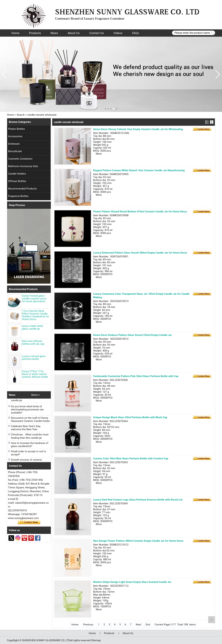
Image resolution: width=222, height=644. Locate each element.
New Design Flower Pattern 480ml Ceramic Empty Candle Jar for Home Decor (138, 541)
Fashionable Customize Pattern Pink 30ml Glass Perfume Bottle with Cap (136, 376)
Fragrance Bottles (18, 196)
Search (21, 115)
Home (15, 33)
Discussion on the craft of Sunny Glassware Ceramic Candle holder (30, 420)
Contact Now (29, 522)
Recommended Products (22, 189)
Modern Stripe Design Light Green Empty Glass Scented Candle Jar (132, 582)
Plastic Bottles (16, 129)
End (148, 625)
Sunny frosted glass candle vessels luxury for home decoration (34, 299)
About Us (74, 33)
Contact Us (97, 33)
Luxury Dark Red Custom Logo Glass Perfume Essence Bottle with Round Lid (138, 500)
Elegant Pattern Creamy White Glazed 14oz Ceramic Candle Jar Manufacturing (139, 170)
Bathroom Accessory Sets (23, 166)
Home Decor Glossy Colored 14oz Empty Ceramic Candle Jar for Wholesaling (138, 129)
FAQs (136, 33)
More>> (36, 395)
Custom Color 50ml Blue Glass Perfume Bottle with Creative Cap (131, 459)
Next (138, 625)
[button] (105, 109)
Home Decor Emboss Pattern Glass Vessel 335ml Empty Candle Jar (132, 335)
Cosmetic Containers (20, 159)
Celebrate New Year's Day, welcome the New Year (26, 429)
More (99, 154)
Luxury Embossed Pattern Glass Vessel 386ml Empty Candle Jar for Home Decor (140, 253)
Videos (118, 33)
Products (35, 33)
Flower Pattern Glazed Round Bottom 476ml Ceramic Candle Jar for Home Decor (140, 212)
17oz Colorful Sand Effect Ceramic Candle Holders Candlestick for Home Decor (35, 315)
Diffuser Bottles (17, 181)
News (54, 33)
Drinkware (14, 144)
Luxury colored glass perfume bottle (34, 358)
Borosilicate (15, 151)
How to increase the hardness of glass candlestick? (30, 445)
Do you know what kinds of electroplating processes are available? (27, 410)
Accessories (15, 136)
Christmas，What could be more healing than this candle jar (30, 437)
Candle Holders (17, 174)
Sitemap (96, 640)
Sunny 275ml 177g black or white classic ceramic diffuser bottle (35, 374)
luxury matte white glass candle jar (33, 327)
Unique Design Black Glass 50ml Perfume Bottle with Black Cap (130, 417)
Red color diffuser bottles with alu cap (33, 342)
